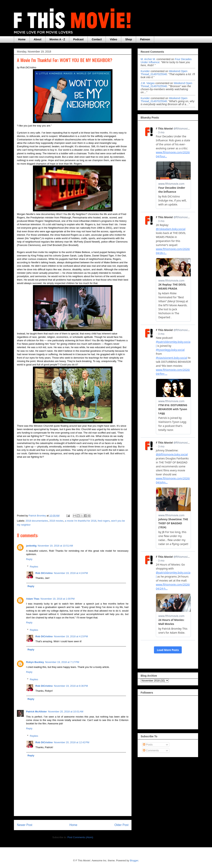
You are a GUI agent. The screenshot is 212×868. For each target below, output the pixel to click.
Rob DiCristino (44, 573)
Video (113, 39)
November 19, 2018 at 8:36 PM (71, 686)
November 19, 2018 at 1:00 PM (58, 599)
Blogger (134, 860)
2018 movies (57, 521)
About (37, 39)
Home (22, 39)
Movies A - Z (57, 39)
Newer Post (25, 825)
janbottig (31, 546)
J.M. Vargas (148, 83)
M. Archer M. (148, 59)
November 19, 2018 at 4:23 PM (71, 636)
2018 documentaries (37, 521)
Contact (97, 39)
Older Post (121, 825)
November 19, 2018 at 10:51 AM (55, 546)
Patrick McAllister (36, 712)
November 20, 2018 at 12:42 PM (72, 742)
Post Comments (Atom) (80, 837)
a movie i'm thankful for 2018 (81, 521)
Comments (151, 750)
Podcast (78, 39)
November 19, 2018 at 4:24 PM (71, 573)
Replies (34, 566)
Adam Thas (33, 599)
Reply (29, 559)
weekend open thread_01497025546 (164, 73)
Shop (129, 39)
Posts (148, 745)
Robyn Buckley (35, 662)
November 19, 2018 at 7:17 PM (62, 662)
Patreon (145, 39)
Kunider (145, 71)
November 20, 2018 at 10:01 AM (66, 712)
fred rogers (104, 521)
